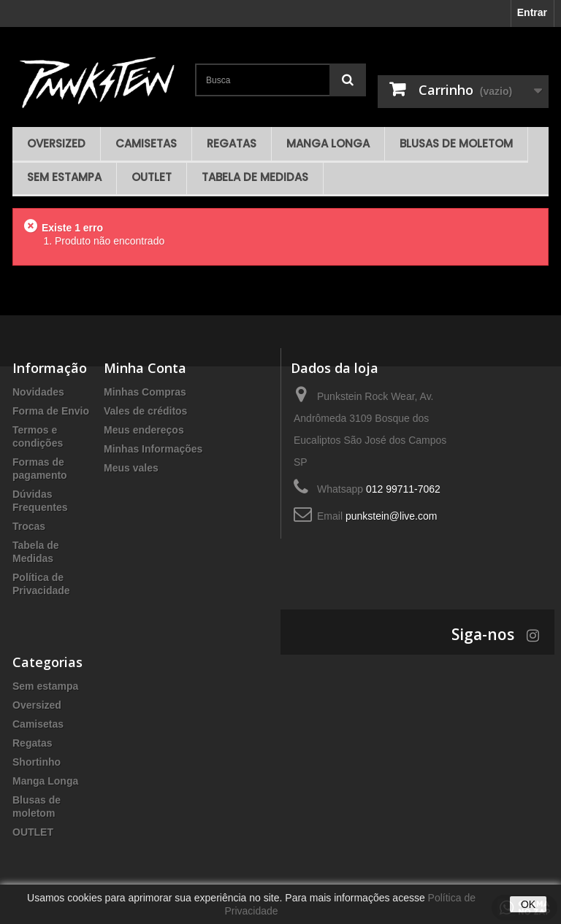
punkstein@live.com (392, 516)
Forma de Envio (51, 411)
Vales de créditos (145, 411)
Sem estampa (64, 177)
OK (528, 904)
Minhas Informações (153, 449)
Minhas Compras (145, 392)
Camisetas (146, 143)
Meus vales (131, 468)
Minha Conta (145, 368)
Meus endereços (144, 430)
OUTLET (152, 177)
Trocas (29, 526)
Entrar (532, 12)
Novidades (38, 392)
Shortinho (37, 762)
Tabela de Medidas (255, 177)
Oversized (56, 143)
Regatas (232, 143)
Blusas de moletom (456, 143)
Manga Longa (328, 143)
